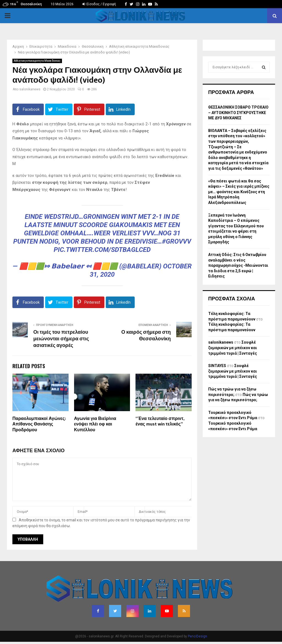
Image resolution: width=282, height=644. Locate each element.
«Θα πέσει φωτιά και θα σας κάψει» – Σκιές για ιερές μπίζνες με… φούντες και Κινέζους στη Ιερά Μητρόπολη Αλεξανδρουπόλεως (239, 192)
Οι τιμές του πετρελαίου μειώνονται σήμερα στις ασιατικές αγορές (61, 339)
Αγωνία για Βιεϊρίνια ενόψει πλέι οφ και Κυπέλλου (95, 425)
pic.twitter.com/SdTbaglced (102, 250)
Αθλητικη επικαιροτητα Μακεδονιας (37, 61)
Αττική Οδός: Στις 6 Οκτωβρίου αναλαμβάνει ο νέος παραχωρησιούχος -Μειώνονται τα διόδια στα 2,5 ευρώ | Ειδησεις (238, 265)
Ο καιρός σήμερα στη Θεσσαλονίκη (146, 336)
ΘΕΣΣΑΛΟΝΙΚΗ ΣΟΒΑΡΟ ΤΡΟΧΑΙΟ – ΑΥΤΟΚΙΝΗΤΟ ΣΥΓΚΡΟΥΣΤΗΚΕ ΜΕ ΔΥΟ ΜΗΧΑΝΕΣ (238, 113)
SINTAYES (217, 366)
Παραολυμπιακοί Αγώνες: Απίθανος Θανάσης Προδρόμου (39, 425)
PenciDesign (197, 636)
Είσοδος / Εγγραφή (99, 4)
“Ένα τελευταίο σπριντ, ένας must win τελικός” (160, 422)
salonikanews (30, 89)
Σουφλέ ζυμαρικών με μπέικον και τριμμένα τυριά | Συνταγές (233, 348)
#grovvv (177, 241)
